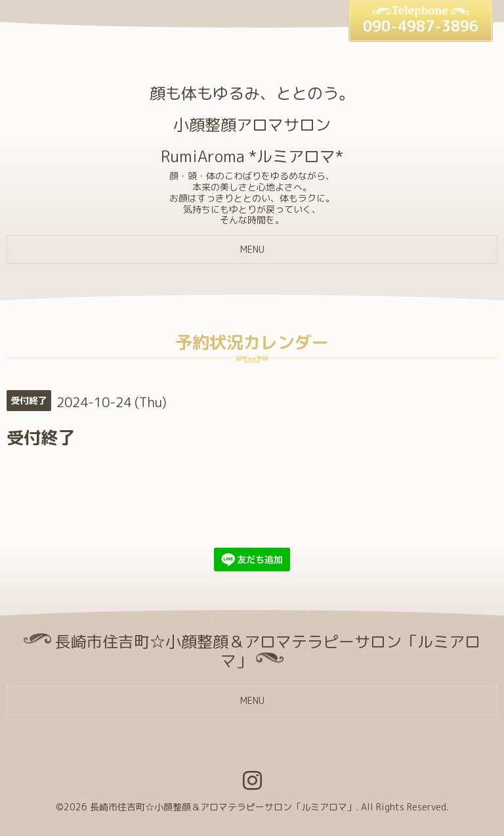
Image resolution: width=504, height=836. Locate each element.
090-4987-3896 (421, 26)
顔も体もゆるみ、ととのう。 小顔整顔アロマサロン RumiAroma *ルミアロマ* (252, 125)
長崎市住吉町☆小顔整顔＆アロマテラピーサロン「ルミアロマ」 (223, 807)
